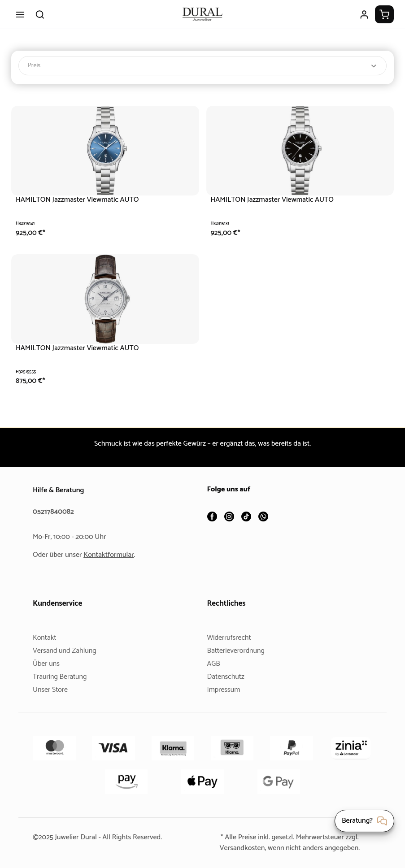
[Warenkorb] (384, 14)
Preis (202, 66)
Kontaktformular (112, 555)
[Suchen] (40, 14)
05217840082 (55, 512)
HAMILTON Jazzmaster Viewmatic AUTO (81, 200)
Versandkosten (239, 848)
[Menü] (20, 14)
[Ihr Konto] (364, 14)
